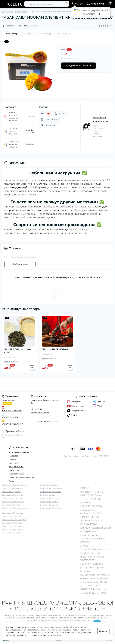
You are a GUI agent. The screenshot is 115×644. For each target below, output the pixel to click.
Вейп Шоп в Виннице (12, 488)
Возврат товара (16, 467)
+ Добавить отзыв (20, 264)
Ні (99, 14)
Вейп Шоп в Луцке (49, 485)
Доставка (13, 456)
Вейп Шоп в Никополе (51, 492)
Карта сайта (15, 470)
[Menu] (3, 4)
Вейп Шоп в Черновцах (13, 529)
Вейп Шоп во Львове (12, 533)
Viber (97, 406)
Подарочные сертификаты (21, 477)
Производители (16, 474)
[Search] (66, 4)
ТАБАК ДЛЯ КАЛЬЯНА (17, 11)
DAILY (20, 26)
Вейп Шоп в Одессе (49, 495)
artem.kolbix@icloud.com (96, 549)
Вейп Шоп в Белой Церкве (14, 485)
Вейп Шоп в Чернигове (13, 526)
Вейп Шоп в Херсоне (12, 516)
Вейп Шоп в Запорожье (13, 498)
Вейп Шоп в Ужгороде (12, 513)
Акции (12, 481)
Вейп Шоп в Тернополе (51, 508)
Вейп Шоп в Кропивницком (15, 508)
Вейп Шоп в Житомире (13, 495)
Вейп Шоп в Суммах (49, 505)
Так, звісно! (88, 14)
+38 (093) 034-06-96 (12, 424)
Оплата (12, 459)
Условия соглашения (19, 452)
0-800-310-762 (9, 400)
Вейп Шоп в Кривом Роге (14, 505)
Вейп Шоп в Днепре (11, 492)
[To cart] (32, 368)
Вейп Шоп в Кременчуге (13, 502)
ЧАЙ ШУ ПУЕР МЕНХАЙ (55, 349)
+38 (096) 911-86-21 (12, 417)
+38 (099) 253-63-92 (12, 410)
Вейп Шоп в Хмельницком (14, 520)
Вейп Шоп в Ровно (49, 502)
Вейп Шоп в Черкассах (12, 523)
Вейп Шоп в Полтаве (50, 498)
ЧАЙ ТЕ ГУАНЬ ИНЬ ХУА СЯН (18, 351)
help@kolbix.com (40, 413)
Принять (103, 631)
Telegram (99, 401)
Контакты (13, 463)
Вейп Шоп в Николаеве (51, 488)
